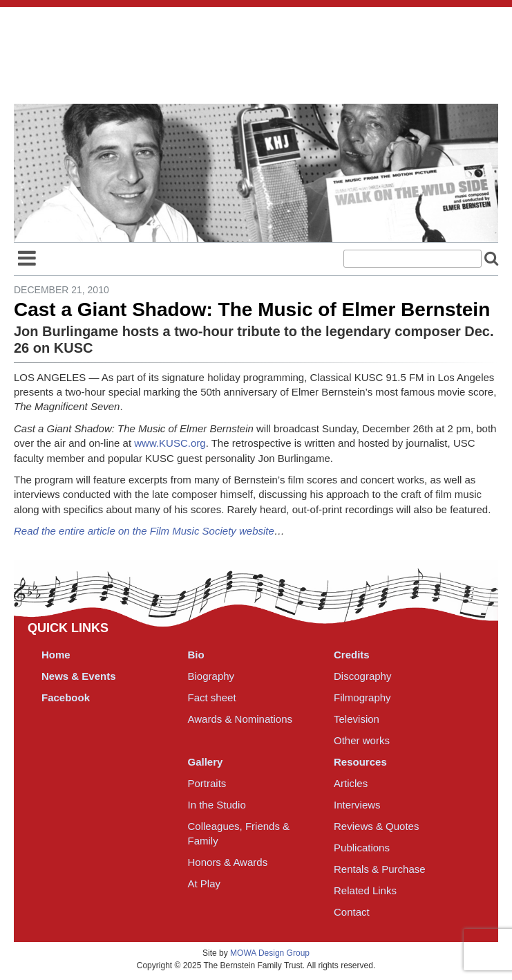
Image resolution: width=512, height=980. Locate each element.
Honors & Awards (228, 862)
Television (357, 719)
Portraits (207, 783)
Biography (211, 676)
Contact (352, 912)
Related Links (365, 890)
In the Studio (217, 805)
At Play (205, 884)
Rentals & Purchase (380, 869)
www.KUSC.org (170, 443)
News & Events (79, 676)
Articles (351, 783)
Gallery (206, 762)
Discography (362, 676)
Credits (352, 655)
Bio (196, 655)
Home (56, 655)
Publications (362, 848)
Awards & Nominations (240, 719)
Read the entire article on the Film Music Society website (144, 531)
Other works (362, 740)
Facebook (66, 697)
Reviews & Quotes (376, 826)
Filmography (362, 697)
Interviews (357, 805)
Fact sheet (212, 697)
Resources (360, 762)
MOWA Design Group (270, 953)
